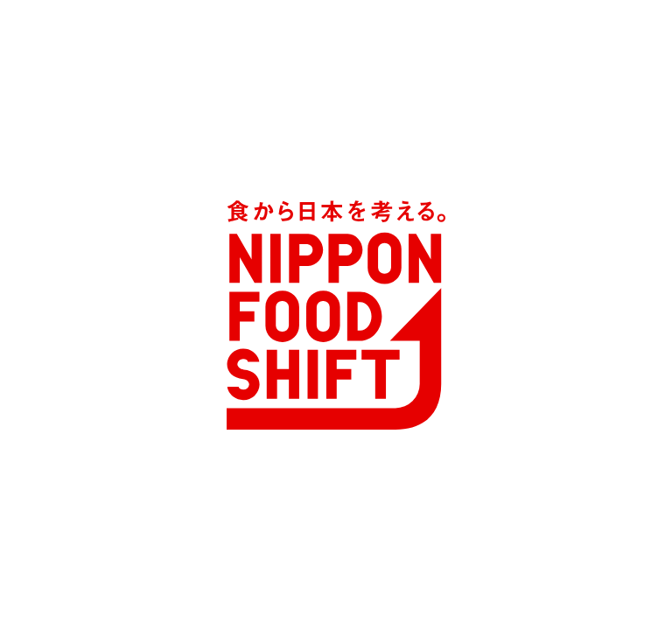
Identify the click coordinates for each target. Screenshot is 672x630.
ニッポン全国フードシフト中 (164, 201)
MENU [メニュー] (71, 142)
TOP (60, 201)
